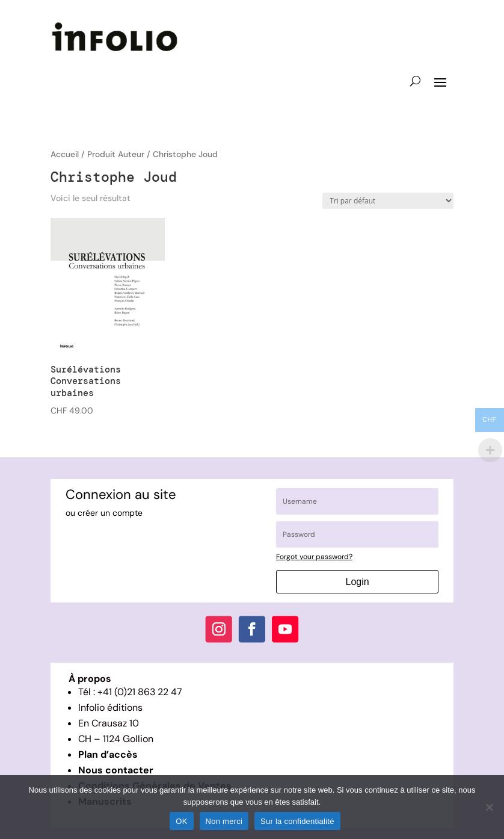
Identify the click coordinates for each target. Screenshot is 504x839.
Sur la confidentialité (297, 821)
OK (181, 821)
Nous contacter (116, 770)
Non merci (224, 821)
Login (358, 582)
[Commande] (388, 201)
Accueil (65, 154)
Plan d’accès (108, 754)
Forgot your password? (314, 557)
